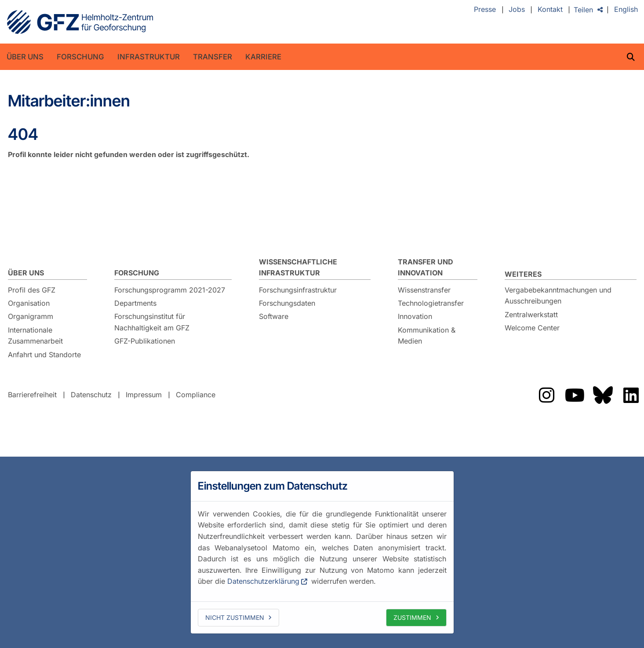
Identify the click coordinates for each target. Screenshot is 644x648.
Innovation (415, 316)
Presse (485, 10)
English (626, 10)
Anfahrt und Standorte (44, 355)
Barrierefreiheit (32, 395)
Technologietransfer (431, 303)
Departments (135, 303)
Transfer (213, 57)
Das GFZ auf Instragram (547, 395)
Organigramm (31, 316)
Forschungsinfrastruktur (298, 290)
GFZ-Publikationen (145, 341)
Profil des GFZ (32, 290)
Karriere (263, 57)
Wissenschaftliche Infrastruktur (298, 267)
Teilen (583, 10)
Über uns (25, 57)
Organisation (29, 303)
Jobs (517, 10)
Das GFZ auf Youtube (575, 395)
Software (274, 316)
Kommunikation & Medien (427, 336)
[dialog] (322, 552)
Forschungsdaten (287, 303)
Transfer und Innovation (426, 267)
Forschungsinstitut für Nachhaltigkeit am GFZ (152, 322)
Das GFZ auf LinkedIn (631, 395)
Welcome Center (532, 328)
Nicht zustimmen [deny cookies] (235, 617)
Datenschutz (91, 395)
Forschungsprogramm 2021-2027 (170, 290)
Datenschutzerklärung (263, 581)
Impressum (144, 395)
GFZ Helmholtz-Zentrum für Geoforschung (80, 22)
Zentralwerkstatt (531, 315)
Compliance (196, 395)
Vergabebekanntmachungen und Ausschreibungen (558, 296)
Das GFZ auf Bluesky (603, 395)
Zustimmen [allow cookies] (412, 617)
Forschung (80, 57)
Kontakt (550, 10)
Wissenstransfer (424, 290)
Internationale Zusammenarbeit (35, 336)
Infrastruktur (149, 57)
